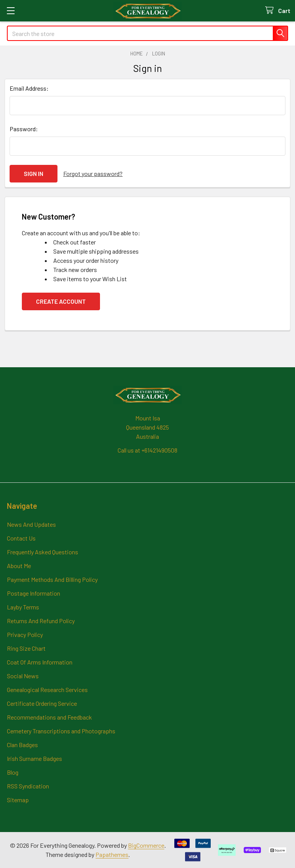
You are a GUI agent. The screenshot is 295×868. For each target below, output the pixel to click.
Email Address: (29, 88)
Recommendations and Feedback (49, 717)
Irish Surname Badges (34, 758)
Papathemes (112, 854)
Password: (24, 129)
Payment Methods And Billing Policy (52, 579)
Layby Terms (23, 607)
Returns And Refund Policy (41, 621)
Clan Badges (22, 745)
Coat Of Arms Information (40, 662)
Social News (23, 676)
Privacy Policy (25, 634)
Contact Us (21, 538)
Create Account (61, 301)
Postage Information (34, 593)
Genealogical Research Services (47, 690)
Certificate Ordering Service (42, 703)
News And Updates (31, 524)
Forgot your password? (93, 173)
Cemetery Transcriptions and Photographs (61, 731)
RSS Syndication (28, 786)
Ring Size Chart (26, 648)
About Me (19, 566)
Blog (13, 772)
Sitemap (18, 800)
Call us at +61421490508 (147, 450)
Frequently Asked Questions (43, 552)
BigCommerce (146, 845)
